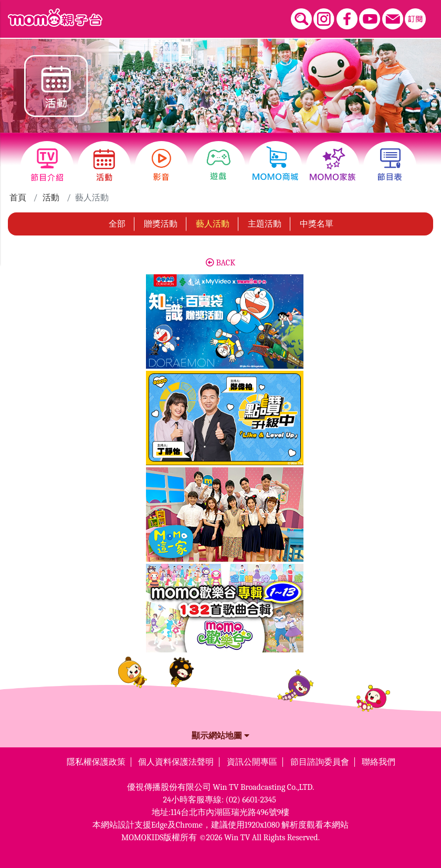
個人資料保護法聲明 (176, 762)
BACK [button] (220, 263)
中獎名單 (317, 224)
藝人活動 (213, 224)
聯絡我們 (379, 762)
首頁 (18, 198)
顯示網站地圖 (220, 736)
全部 (117, 224)
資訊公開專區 (252, 762)
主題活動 (265, 224)
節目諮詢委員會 (320, 762)
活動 (51, 198)
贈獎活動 (161, 224)
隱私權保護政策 (96, 762)
